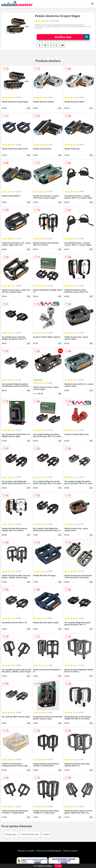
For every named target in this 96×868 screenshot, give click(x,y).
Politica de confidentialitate (49, 851)
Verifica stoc (72, 37)
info (28, 108)
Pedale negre (11, 834)
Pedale (46, 834)
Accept (58, 866)
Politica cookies (70, 851)
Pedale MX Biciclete (30, 834)
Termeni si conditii (26, 851)
